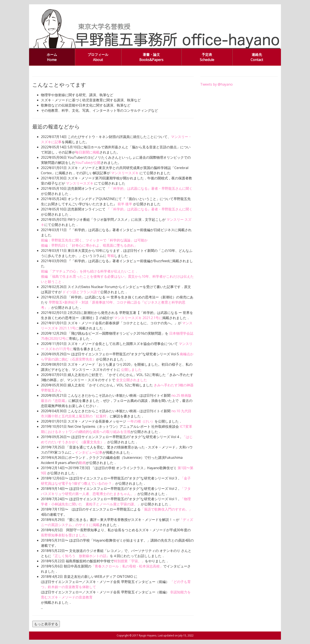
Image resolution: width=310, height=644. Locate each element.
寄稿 (111, 256)
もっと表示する (46, 624)
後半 (129, 204)
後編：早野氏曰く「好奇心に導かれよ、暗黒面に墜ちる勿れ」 (89, 245)
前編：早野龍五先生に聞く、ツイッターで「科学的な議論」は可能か (94, 240)
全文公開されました (132, 380)
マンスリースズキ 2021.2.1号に (138, 318)
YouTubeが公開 (88, 163)
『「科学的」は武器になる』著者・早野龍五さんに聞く (149, 188)
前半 (121, 204)
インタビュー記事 (89, 452)
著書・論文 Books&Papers (151, 57)
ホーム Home (52, 57)
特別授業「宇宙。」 (129, 561)
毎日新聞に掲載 (87, 152)
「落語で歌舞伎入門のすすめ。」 (166, 509)
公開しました (131, 370)
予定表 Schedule (207, 57)
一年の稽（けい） (141, 421)
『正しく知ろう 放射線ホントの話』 (81, 556)
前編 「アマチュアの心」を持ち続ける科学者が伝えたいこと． (90, 271)
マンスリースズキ (125, 173)
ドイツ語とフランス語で (81, 292)
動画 (82, 463)
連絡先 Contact (257, 57)
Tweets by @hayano (216, 84)
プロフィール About (98, 57)
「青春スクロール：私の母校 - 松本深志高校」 (127, 566)
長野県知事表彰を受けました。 (65, 535)
